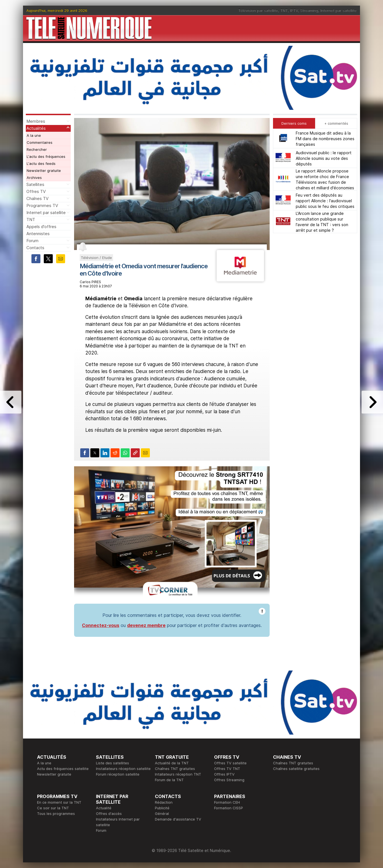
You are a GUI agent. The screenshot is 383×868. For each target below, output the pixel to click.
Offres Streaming (229, 780)
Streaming (309, 10)
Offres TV (36, 191)
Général (162, 814)
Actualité (104, 808)
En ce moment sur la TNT (59, 802)
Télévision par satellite (258, 10)
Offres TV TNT (227, 769)
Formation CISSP (229, 808)
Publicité (162, 808)
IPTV (294, 10)
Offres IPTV (224, 774)
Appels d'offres (41, 227)
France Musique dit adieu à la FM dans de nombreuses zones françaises (325, 139)
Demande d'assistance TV (178, 819)
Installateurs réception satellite (123, 769)
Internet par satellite (339, 10)
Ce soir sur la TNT (53, 808)
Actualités (36, 128)
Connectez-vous (101, 625)
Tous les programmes (56, 814)
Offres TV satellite (230, 763)
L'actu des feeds (41, 163)
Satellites (35, 184)
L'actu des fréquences (46, 156)
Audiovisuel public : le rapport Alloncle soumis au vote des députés (324, 158)
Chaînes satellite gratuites (296, 769)
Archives (34, 178)
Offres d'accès (109, 814)
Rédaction (164, 802)
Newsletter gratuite (44, 171)
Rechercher (37, 149)
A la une (34, 135)
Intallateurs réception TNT (178, 774)
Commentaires (40, 142)
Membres (36, 121)
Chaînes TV (37, 198)
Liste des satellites (113, 763)
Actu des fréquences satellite (63, 769)
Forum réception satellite (118, 774)
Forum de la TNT (169, 780)
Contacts (35, 248)
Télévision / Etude (96, 258)
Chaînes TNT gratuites (175, 769)
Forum (32, 241)
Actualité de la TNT (172, 763)
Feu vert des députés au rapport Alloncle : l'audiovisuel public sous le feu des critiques (325, 201)
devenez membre (146, 625)
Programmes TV (42, 205)
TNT (284, 10)
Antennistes (38, 234)
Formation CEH (227, 802)
